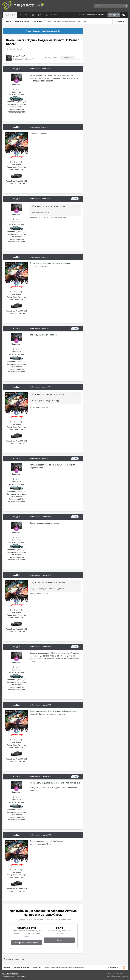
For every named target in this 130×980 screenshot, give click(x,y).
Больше (52, 15)
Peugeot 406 (31, 59)
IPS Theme (6, 974)
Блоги (25, 15)
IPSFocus (15, 974)
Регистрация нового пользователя (28, 943)
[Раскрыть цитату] (33, 206)
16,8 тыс (14, 162)
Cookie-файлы (21, 976)
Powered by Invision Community (117, 976)
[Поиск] (103, 6)
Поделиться (51, 58)
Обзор (11, 15)
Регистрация (114, 15)
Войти (59, 940)
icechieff (17, 127)
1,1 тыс (16, 89)
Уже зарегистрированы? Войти (93, 15)
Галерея (38, 15)
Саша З (22, 56)
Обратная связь (8, 976)
